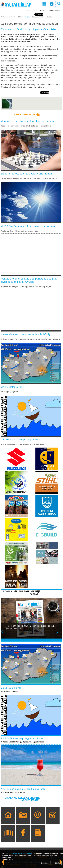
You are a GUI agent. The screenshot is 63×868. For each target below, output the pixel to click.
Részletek (45, 863)
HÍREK (27, 17)
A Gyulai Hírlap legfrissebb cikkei (20, 593)
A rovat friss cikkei (26, 114)
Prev (4, 634)
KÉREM (57, 863)
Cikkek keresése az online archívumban (21, 799)
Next (59, 634)
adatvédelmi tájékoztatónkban (20, 853)
